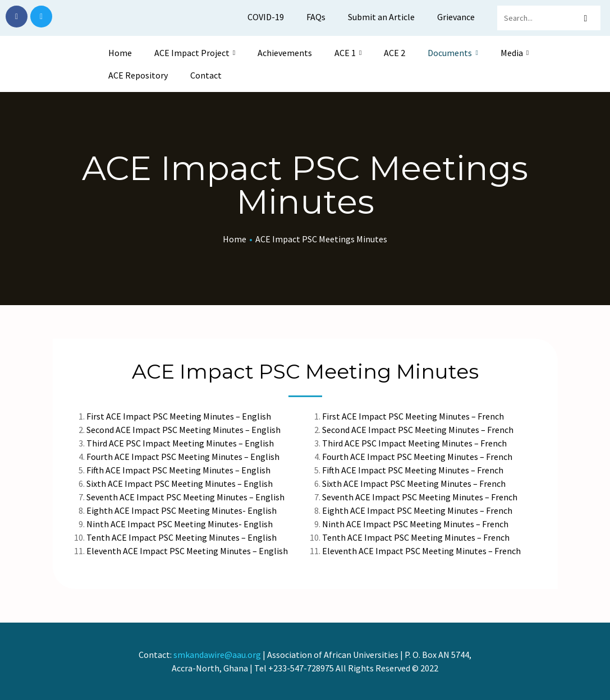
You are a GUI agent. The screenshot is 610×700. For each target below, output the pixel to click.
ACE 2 (395, 53)
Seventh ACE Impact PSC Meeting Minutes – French (420, 497)
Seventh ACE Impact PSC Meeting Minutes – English (185, 497)
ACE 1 (348, 53)
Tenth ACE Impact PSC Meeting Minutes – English (182, 537)
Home (120, 53)
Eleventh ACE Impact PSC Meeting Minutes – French (421, 551)
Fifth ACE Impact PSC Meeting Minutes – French (413, 470)
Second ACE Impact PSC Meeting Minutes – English (184, 430)
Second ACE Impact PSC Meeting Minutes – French (418, 430)
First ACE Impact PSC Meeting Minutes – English (180, 416)
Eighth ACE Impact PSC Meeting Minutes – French (417, 510)
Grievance (456, 17)
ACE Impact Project (195, 53)
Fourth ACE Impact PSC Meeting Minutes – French (417, 457)
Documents (453, 53)
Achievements (285, 53)
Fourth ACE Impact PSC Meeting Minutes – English (183, 457)
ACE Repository (138, 75)
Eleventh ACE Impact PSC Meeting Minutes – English (187, 551)
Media (515, 53)
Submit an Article (381, 17)
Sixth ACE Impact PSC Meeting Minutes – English (180, 483)
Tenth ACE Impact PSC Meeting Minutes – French (416, 537)
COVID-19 (266, 17)
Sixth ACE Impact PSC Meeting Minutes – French (414, 483)
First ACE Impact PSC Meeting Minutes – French (413, 416)
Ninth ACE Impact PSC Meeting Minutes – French (415, 524)
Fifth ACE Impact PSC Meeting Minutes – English (178, 470)
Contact (206, 75)
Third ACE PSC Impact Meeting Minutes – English (180, 443)
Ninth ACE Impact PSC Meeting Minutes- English (180, 524)
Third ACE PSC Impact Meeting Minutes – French (414, 443)
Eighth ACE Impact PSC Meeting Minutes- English (182, 510)
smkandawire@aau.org (217, 655)
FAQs (316, 17)
